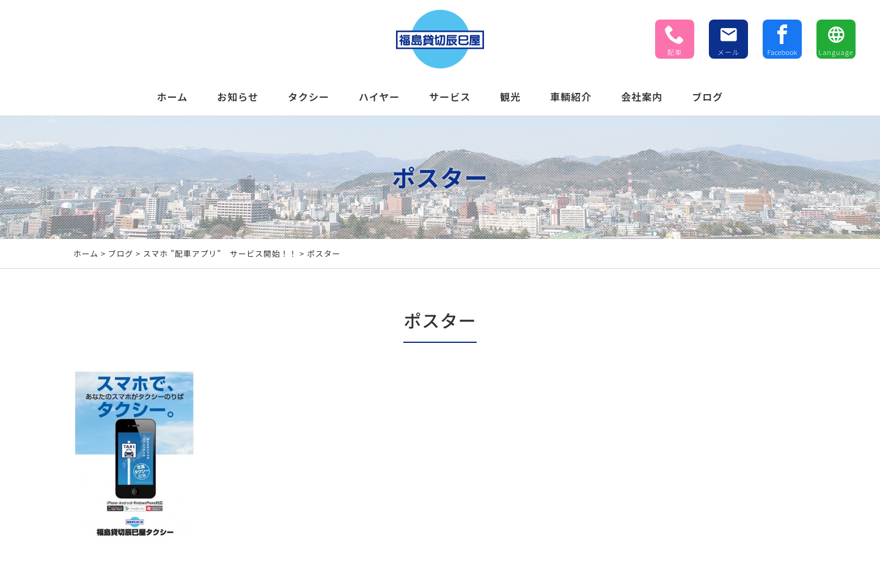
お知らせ (238, 97)
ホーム (173, 97)
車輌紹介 (571, 97)
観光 (510, 97)
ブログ (707, 97)
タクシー (309, 97)
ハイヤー (379, 97)
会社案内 (642, 97)
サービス (450, 97)
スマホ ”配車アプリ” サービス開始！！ (220, 253)
